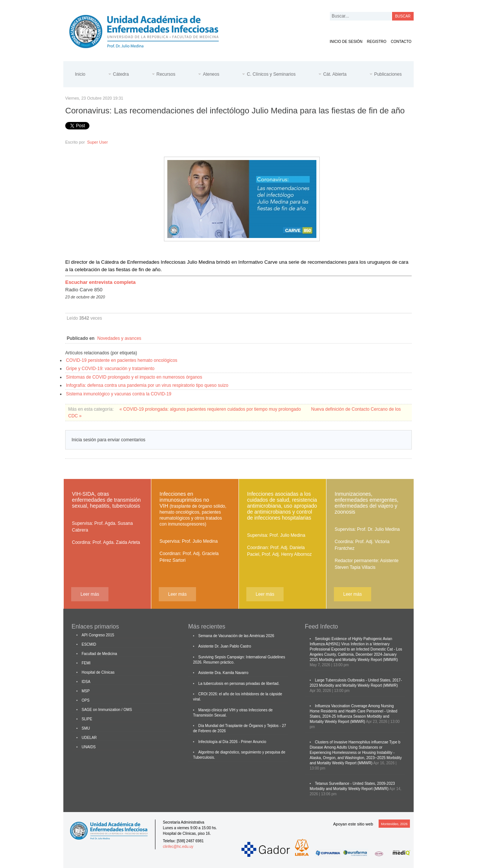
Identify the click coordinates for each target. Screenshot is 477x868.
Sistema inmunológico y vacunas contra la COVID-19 (119, 394)
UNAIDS (89, 747)
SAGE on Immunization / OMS (107, 710)
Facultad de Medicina (99, 654)
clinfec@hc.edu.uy (178, 847)
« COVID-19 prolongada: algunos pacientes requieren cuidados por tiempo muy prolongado (211, 409)
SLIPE (87, 719)
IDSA (86, 682)
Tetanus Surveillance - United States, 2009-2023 (355, 784)
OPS (86, 700)
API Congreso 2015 (98, 635)
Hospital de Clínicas (98, 672)
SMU (86, 728)
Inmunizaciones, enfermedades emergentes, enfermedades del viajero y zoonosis (367, 503)
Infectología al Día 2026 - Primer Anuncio (232, 742)
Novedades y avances (119, 338)
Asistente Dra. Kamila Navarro (223, 673)
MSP (86, 691)
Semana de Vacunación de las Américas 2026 (236, 636)
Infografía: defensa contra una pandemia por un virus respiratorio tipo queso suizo (147, 385)
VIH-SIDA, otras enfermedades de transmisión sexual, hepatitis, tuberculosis (106, 500)
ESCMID (89, 644)
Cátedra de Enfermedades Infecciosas (150, 30)
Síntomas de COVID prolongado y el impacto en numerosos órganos (134, 377)
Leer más (90, 594)
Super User (98, 142)
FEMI (86, 663)
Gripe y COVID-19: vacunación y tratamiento (110, 369)
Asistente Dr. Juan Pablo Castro (225, 646)
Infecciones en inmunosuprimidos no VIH (193, 509)
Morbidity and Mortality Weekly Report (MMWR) (358, 660)
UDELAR (89, 738)
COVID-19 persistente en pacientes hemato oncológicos (122, 360)
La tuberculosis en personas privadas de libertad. (239, 684)
